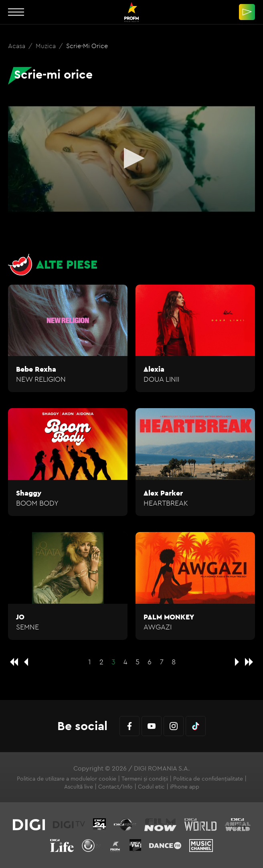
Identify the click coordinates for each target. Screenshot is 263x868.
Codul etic (151, 787)
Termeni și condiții (145, 779)
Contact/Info (115, 787)
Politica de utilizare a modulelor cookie (67, 779)
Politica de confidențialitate (208, 779)
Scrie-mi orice (87, 46)
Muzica (47, 46)
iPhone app (185, 787)
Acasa (17, 46)
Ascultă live (79, 787)
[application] (131, 159)
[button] (132, 158)
